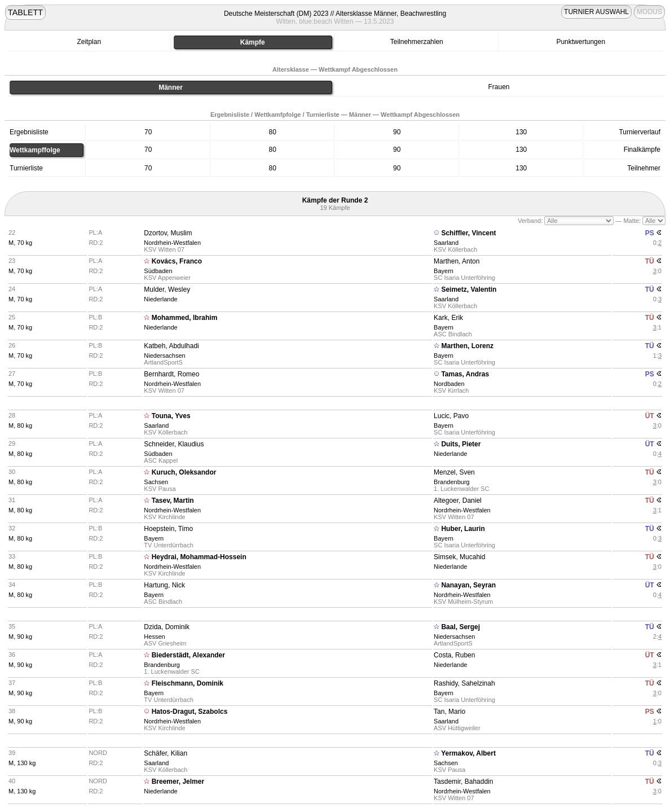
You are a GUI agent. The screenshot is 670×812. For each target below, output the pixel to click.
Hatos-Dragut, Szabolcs (190, 712)
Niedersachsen (164, 355)
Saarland (446, 243)
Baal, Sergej (460, 627)
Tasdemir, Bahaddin (463, 782)
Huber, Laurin (463, 529)
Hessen (154, 637)
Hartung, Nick (164, 585)
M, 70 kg (20, 243)
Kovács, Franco (177, 261)
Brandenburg (452, 482)
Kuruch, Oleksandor (184, 472)
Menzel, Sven (454, 472)
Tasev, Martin (173, 501)
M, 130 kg (22, 763)
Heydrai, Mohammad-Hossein (199, 557)
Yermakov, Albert (468, 753)
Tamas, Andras (465, 374)
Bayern (444, 271)
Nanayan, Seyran (468, 585)
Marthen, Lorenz (467, 346)
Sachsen (156, 482)
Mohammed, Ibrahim (185, 318)
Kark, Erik (448, 318)
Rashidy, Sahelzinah (464, 683)
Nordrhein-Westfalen (172, 243)
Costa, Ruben (454, 655)
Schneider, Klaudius (174, 444)
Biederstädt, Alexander (188, 655)
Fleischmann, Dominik (188, 683)
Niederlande (160, 299)
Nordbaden (449, 384)
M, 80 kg (20, 425)
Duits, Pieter (461, 444)
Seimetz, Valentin (469, 289)
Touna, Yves (171, 416)
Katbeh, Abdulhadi (171, 346)
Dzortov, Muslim (168, 233)
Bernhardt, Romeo (171, 374)
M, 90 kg (20, 637)
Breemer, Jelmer (178, 782)
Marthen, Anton (457, 261)
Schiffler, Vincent (468, 233)
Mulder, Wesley (167, 289)
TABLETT (25, 12)
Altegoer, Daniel (458, 501)
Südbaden (158, 271)
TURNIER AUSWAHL (596, 12)
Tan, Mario (449, 712)
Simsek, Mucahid (459, 557)
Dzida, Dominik (167, 627)
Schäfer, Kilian (166, 753)
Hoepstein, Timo (168, 529)
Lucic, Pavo (451, 416)
